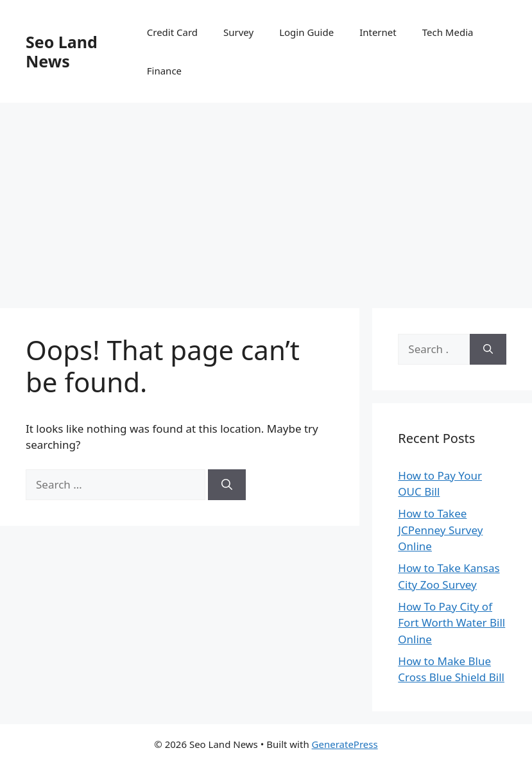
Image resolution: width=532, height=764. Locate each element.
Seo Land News (62, 51)
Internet (378, 32)
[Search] (227, 485)
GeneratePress (345, 744)
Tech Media (448, 32)
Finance (164, 71)
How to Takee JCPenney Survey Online (440, 530)
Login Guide (306, 32)
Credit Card (172, 32)
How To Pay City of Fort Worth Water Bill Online (451, 623)
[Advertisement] (266, 199)
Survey (238, 32)
